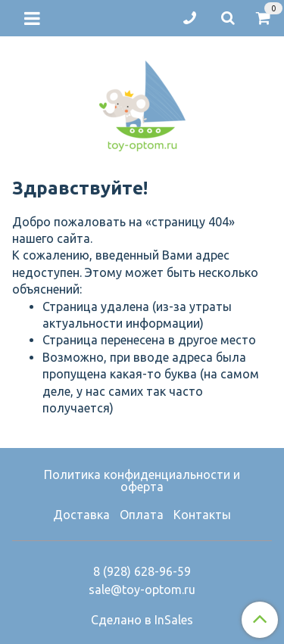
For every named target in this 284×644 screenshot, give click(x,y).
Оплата (142, 515)
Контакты (202, 515)
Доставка (81, 515)
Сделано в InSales (142, 620)
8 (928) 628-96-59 (142, 571)
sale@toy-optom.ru (142, 590)
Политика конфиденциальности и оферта (142, 481)
